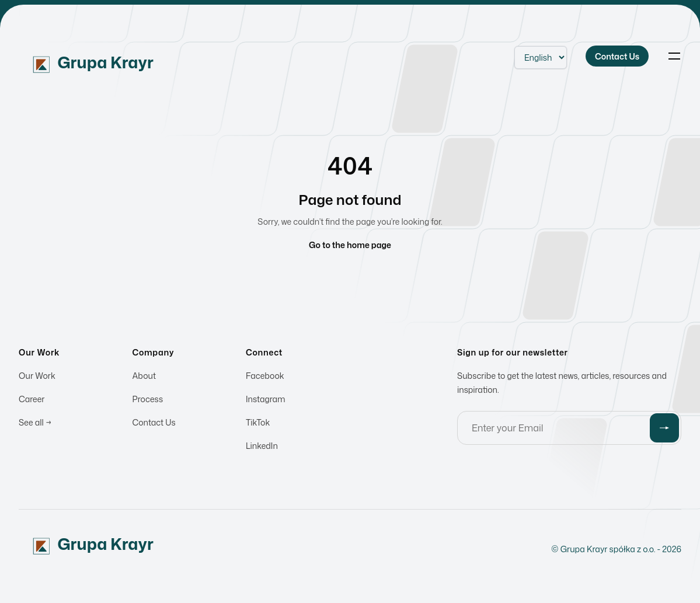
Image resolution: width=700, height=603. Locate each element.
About (144, 377)
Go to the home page (350, 245)
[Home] (109, 56)
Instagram (266, 401)
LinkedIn (262, 447)
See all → (35, 424)
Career (32, 401)
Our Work (37, 377)
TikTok (258, 424)
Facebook (265, 377)
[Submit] (664, 430)
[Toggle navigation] (674, 56)
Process (148, 401)
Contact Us (154, 424)
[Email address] (569, 430)
